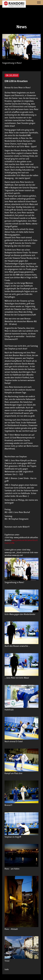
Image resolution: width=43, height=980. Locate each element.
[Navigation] (39, 3)
